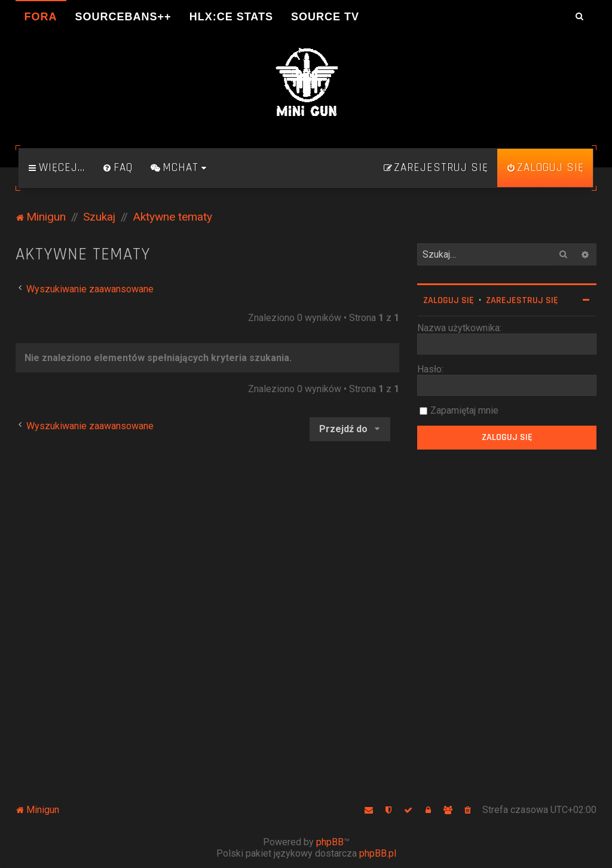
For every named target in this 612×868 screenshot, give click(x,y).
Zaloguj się (449, 300)
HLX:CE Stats (231, 17)
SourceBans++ (123, 17)
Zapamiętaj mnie (464, 410)
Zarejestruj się (522, 300)
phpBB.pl (378, 853)
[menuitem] (118, 168)
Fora (41, 17)
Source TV (325, 17)
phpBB (330, 842)
